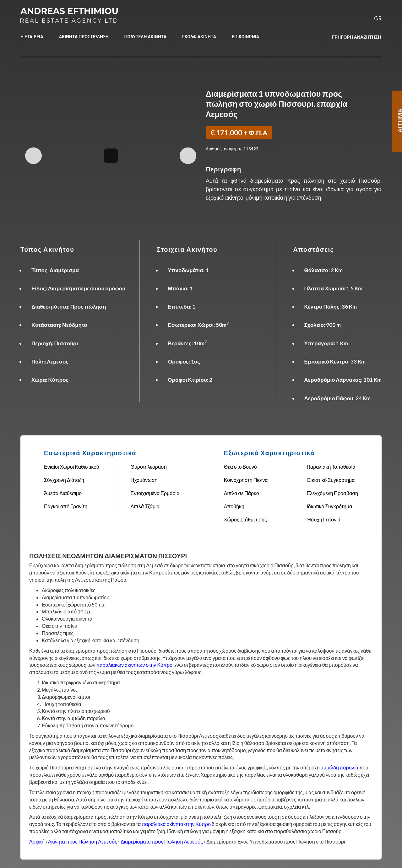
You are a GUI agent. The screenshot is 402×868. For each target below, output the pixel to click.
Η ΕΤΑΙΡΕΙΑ (32, 37)
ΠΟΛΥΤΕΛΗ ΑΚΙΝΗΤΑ (145, 37)
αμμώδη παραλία (340, 767)
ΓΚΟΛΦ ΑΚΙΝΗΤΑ (199, 37)
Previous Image (33, 156)
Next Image (188, 156)
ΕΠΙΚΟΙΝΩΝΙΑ (245, 37)
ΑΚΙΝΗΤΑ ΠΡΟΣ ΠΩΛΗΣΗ (84, 37)
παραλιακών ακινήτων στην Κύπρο (134, 665)
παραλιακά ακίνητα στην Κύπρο (176, 824)
